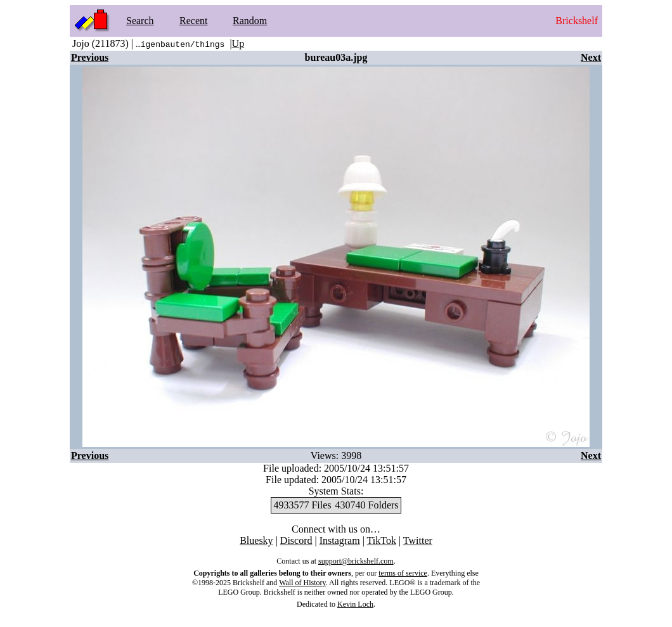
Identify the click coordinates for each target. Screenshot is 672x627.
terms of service (403, 573)
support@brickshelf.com (356, 561)
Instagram (340, 540)
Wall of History (302, 583)
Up (238, 43)
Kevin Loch (355, 604)
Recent (193, 21)
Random (250, 21)
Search (140, 21)
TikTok (382, 540)
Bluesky (256, 540)
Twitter (418, 540)
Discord (296, 540)
